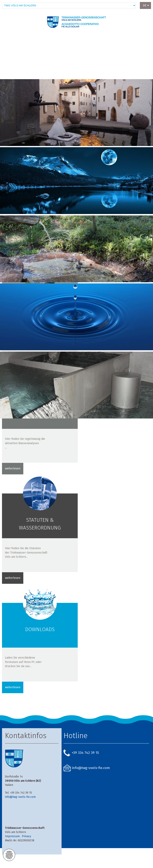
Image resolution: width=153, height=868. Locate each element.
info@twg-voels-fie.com (20, 797)
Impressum (12, 836)
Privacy (26, 836)
